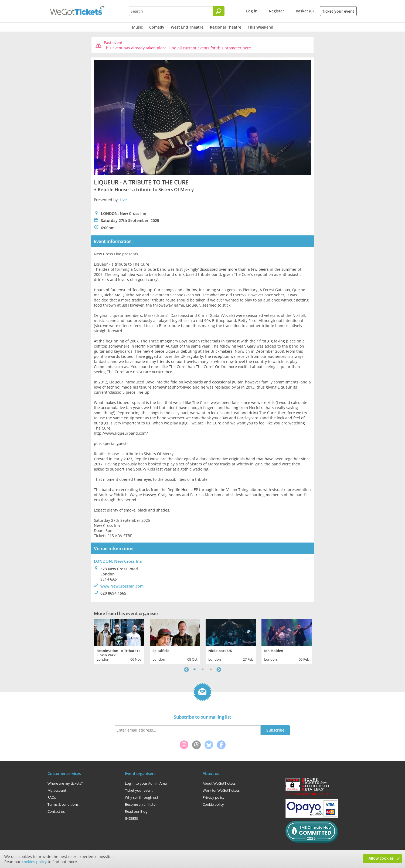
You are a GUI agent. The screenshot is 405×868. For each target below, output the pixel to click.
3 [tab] (211, 670)
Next (219, 670)
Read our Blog (136, 811)
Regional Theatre (226, 27)
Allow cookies (381, 858)
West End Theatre (187, 27)
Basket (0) (305, 11)
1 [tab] (195, 670)
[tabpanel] (119, 641)
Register (277, 11)
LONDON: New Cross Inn (118, 561)
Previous (186, 670)
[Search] (219, 11)
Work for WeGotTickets (221, 790)
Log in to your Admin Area (146, 783)
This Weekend (261, 27)
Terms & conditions (63, 804)
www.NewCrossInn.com (122, 586)
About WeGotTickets (219, 783)
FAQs (52, 797)
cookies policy (34, 862)
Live (123, 200)
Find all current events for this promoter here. (210, 48)
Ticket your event (338, 11)
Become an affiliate (140, 804)
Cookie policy (213, 804)
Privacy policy (214, 797)
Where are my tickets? (65, 783)
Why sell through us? (142, 797)
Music (137, 27)
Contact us (56, 811)
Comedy (157, 27)
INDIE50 (131, 818)
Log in (252, 11)
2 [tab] (203, 670)
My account (57, 790)
